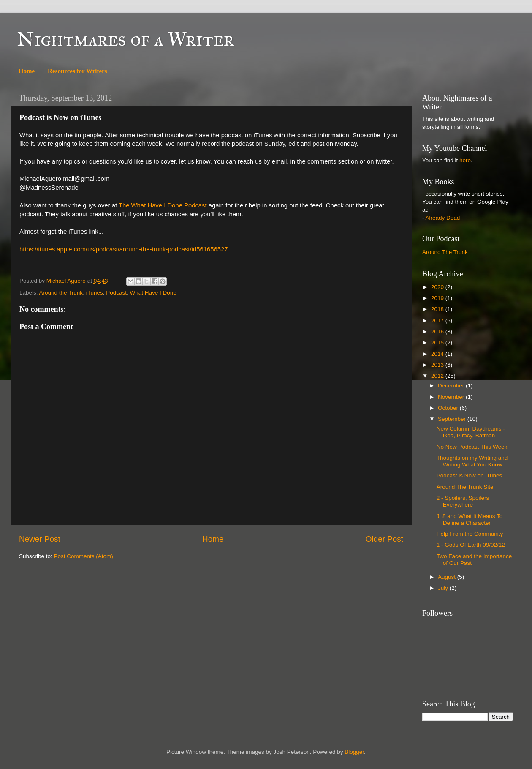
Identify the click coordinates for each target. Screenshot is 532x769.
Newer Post (40, 539)
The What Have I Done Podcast (163, 205)
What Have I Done (153, 293)
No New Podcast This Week (472, 447)
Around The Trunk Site (465, 487)
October (449, 408)
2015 (438, 342)
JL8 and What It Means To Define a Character (470, 519)
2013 (438, 365)
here (465, 160)
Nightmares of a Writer (125, 39)
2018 (438, 309)
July (444, 588)
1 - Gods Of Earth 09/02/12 (471, 545)
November (452, 397)
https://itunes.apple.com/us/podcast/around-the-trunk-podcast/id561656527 (123, 249)
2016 (438, 331)
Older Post (384, 539)
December (452, 386)
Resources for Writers (77, 71)
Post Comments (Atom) (84, 556)
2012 (438, 376)
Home (27, 71)
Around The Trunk (445, 252)
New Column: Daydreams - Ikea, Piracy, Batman (471, 432)
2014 (438, 354)
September (453, 419)
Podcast (116, 293)
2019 (438, 298)
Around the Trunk (61, 293)
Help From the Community (470, 534)
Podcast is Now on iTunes (470, 476)
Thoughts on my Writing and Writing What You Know (472, 461)
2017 (438, 320)
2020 (438, 287)
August (448, 577)
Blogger (354, 752)
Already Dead (443, 218)
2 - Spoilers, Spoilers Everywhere (463, 501)
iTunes (95, 293)
